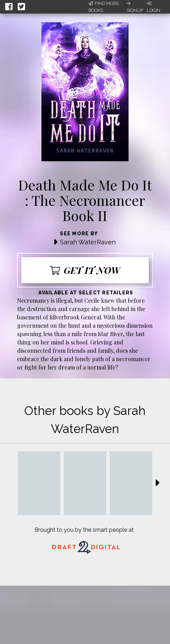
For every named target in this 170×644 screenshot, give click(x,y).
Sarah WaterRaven (88, 242)
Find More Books (104, 7)
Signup (135, 7)
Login (153, 7)
